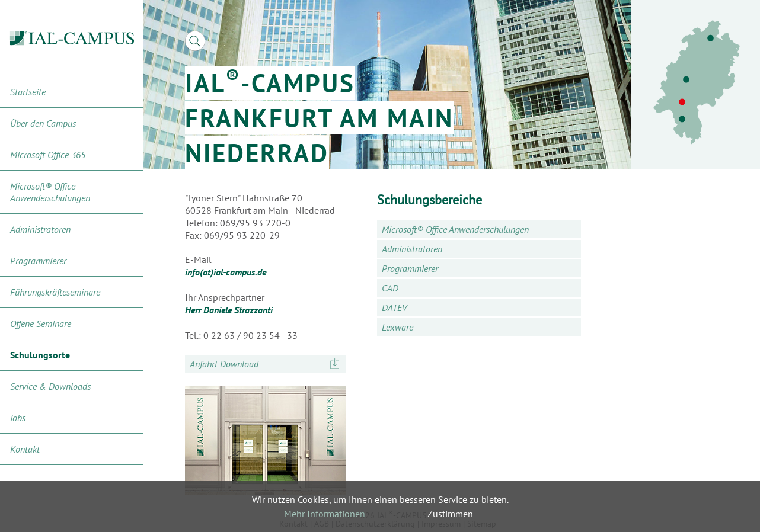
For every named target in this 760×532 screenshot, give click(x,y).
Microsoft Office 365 (48, 155)
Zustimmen (450, 514)
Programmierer (38, 261)
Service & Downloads (50, 386)
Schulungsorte (40, 355)
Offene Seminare (41, 323)
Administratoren (40, 229)
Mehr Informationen (325, 514)
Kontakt (25, 449)
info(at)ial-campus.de (226, 272)
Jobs (18, 418)
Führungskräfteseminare (55, 292)
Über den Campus (43, 123)
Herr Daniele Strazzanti (229, 310)
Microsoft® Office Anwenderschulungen (50, 192)
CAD (390, 288)
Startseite (28, 92)
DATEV (395, 307)
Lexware (397, 327)
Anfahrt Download (224, 364)
